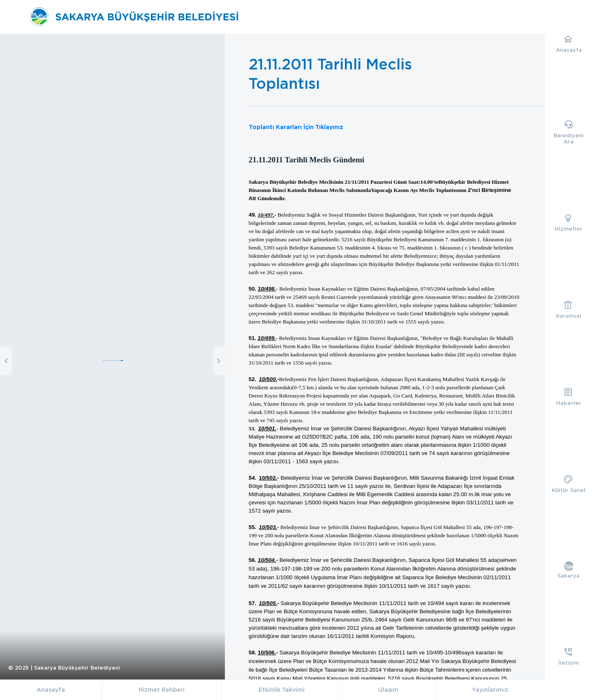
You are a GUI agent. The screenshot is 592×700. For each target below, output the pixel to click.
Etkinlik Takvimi (282, 690)
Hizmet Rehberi (162, 690)
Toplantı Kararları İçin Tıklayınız (296, 127)
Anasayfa (51, 690)
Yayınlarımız (490, 690)
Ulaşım (388, 690)
